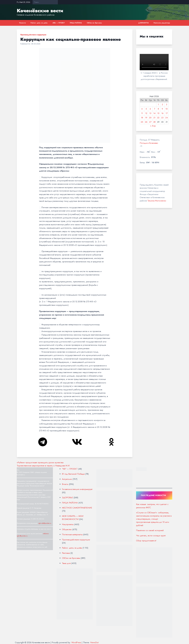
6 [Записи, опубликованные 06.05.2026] (150, 109)
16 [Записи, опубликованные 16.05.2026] (162, 113)
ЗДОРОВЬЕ (67, 498)
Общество (67, 529)
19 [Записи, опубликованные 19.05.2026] (146, 118)
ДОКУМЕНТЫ (143, 23)
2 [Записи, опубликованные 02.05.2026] (162, 104)
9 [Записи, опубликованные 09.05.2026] (162, 109)
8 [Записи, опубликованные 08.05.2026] (158, 109)
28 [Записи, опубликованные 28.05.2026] (154, 122)
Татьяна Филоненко (157, 201)
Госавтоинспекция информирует (77, 489)
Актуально (67, 479)
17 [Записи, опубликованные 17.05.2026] (167, 113)
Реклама (66, 553)
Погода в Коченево (149, 143)
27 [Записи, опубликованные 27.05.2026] (150, 122)
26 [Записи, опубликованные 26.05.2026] (146, 122)
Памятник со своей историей (150, 530)
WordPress (76, 642)
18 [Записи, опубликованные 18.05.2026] (142, 118)
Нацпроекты (68, 524)
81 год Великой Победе (73, 474)
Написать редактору (162, 23)
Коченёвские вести (40, 11)
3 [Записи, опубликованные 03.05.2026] (167, 104)
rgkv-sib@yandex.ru (45, 523)
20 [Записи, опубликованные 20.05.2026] (150, 118)
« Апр (153, 126)
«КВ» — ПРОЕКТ (59, 23)
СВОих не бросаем (94, 23)
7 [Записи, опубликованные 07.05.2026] (154, 109)
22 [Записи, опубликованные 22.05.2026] (158, 118)
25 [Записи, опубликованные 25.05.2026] (142, 122)
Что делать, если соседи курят (151, 536)
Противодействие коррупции (33, 35)
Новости (22, 23)
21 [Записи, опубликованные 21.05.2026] (154, 118)
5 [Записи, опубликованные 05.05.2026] (146, 109)
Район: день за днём (39, 23)
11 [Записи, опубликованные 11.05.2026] (142, 113)
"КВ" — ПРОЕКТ (70, 469)
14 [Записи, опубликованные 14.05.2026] (154, 113)
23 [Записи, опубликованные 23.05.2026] (162, 118)
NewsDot (94, 642)
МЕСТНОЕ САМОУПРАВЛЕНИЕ (77, 508)
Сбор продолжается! (147, 541)
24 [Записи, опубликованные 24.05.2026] (167, 118)
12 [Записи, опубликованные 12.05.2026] (146, 113)
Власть (65, 484)
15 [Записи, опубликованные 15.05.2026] (158, 113)
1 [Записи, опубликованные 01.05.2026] (158, 104)
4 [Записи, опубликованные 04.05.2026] (142, 109)
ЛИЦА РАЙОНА (76, 23)
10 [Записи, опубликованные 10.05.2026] (167, 109)
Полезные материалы (72, 534)
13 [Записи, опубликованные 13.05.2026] (150, 113)
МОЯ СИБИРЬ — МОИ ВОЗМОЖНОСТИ (73, 518)
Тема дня (66, 563)
